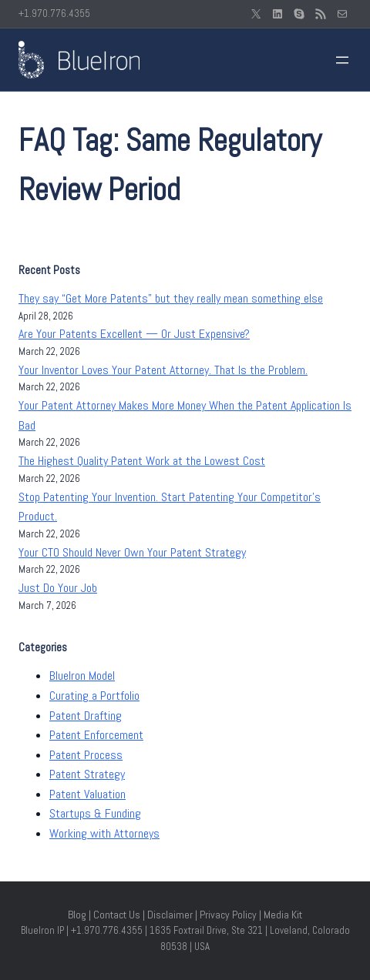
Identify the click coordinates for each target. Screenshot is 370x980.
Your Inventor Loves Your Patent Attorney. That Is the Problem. (163, 370)
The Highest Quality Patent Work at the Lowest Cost (142, 461)
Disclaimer (170, 915)
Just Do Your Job (58, 588)
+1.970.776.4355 (54, 13)
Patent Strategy (87, 774)
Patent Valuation (87, 794)
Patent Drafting (86, 716)
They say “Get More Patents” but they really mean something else (171, 298)
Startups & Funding (95, 813)
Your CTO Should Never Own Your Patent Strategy (132, 552)
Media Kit (283, 915)
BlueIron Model (82, 676)
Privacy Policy (228, 915)
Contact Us (117, 915)
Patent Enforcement (96, 735)
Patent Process (86, 755)
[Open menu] (342, 60)
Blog (77, 915)
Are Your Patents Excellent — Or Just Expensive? (134, 334)
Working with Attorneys (104, 833)
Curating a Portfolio (94, 696)
